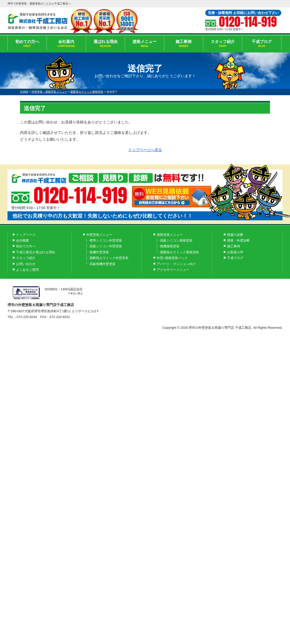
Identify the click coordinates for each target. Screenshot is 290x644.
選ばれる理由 (105, 44)
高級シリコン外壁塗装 (106, 246)
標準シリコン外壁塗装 (106, 240)
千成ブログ (262, 44)
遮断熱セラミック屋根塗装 (179, 252)
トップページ (26, 235)
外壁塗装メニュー (99, 235)
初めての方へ (27, 44)
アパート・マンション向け (176, 264)
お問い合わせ (26, 264)
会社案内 (66, 44)
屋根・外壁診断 (238, 240)
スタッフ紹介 (223, 44)
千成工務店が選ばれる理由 (35, 252)
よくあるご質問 (27, 270)
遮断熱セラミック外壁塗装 (109, 258)
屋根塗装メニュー (170, 235)
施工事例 (184, 44)
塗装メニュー (144, 44)
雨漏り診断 (235, 235)
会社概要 (22, 240)
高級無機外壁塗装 (102, 264)
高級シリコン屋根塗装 (176, 240)
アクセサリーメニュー (173, 270)
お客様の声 (235, 252)
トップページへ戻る (145, 150)
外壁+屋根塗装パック (172, 258)
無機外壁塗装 (99, 252)
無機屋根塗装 (170, 246)
